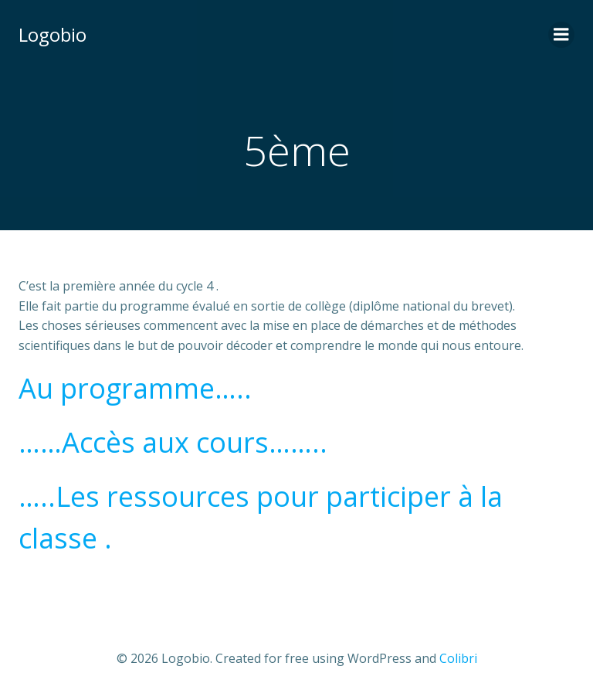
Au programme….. (135, 388)
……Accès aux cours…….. (173, 442)
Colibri (458, 658)
